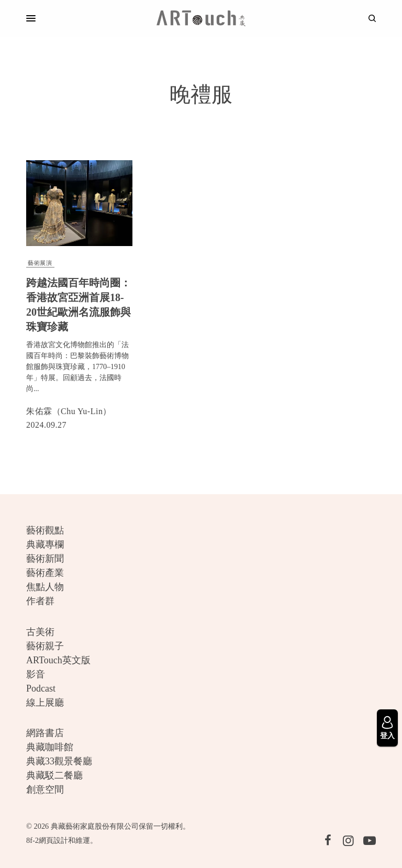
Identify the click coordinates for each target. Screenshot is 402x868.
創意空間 (45, 789)
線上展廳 (45, 703)
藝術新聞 (45, 559)
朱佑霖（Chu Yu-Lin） (69, 411)
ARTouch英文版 (58, 660)
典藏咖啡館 (50, 747)
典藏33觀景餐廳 (59, 761)
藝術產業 (45, 573)
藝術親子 (45, 646)
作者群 (40, 601)
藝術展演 (40, 263)
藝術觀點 (45, 530)
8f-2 (32, 840)
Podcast (41, 688)
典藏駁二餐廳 (54, 775)
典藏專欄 (45, 544)
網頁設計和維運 (64, 840)
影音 (36, 674)
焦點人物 (45, 587)
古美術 (40, 632)
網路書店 (45, 733)
